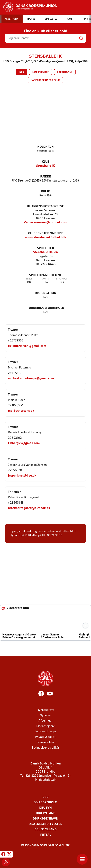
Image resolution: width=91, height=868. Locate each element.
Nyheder (45, 715)
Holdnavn (45, 147)
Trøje (29, 279)
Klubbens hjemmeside (45, 233)
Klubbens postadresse (45, 206)
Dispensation (45, 293)
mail (28, 535)
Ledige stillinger (46, 732)
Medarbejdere (46, 726)
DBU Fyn (45, 808)
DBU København (45, 819)
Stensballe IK (45, 166)
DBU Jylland (46, 813)
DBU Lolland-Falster (45, 824)
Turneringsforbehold (46, 308)
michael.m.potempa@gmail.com (31, 379)
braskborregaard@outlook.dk (29, 508)
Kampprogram (41, 72)
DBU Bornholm (45, 803)
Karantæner (65, 72)
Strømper (62, 279)
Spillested (46, 248)
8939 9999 (55, 535)
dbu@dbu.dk (48, 780)
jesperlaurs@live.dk (22, 476)
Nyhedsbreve (45, 710)
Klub (46, 162)
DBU (45, 797)
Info (21, 72)
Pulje (45, 192)
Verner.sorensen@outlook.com (45, 223)
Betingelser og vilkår (45, 748)
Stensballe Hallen (45, 252)
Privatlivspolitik (46, 737)
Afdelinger (46, 721)
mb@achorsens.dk (21, 411)
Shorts (46, 279)
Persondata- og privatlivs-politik (45, 846)
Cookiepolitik (45, 742)
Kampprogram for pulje (45, 80)
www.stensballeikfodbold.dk (46, 238)
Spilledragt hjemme (46, 275)
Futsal (46, 835)
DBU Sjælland (45, 830)
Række (46, 177)
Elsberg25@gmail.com (24, 443)
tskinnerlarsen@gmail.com (27, 346)
